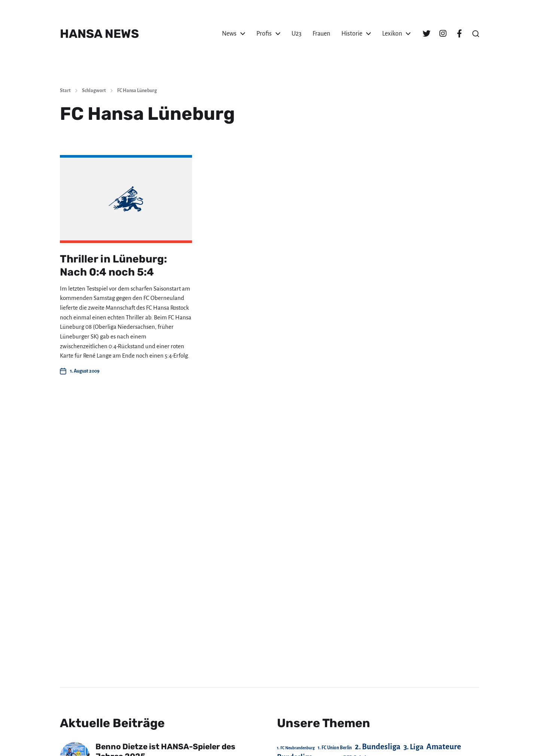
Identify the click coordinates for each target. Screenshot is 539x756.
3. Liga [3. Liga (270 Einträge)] (413, 747)
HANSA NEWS (99, 34)
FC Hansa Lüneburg (137, 91)
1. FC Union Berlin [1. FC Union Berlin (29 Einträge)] (335, 748)
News (229, 34)
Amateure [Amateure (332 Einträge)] (444, 747)
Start (65, 91)
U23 (296, 34)
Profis (264, 34)
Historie (352, 34)
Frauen (321, 34)
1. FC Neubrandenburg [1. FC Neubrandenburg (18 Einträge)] (296, 748)
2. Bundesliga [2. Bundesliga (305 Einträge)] (378, 747)
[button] (476, 34)
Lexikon (392, 34)
